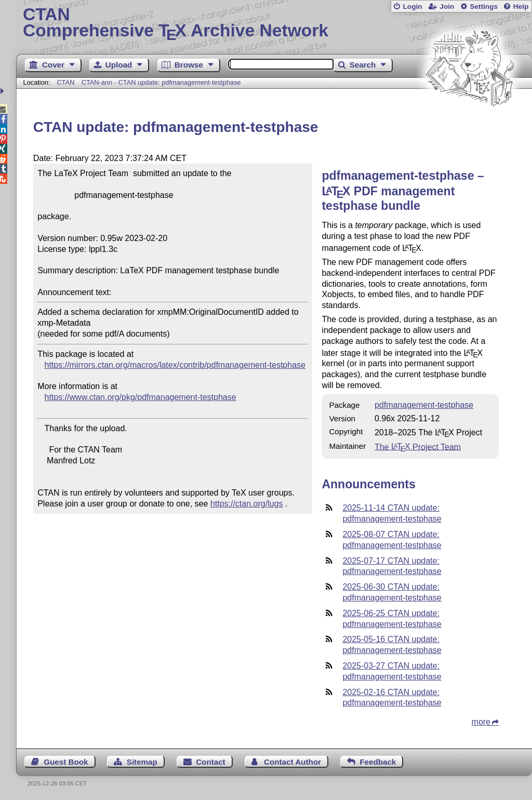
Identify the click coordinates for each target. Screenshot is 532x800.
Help (521, 6)
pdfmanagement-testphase (424, 405)
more (481, 722)
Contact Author (292, 762)
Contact (211, 762)
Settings (484, 6)
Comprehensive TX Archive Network (274, 23)
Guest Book (66, 762)
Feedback (378, 762)
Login (412, 6)
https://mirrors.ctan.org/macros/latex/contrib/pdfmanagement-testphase (175, 365)
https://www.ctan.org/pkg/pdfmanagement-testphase (141, 397)
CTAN (66, 82)
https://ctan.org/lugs (247, 504)
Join (447, 6)
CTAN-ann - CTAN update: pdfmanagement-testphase (161, 82)
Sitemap (142, 762)
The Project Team (418, 446)
